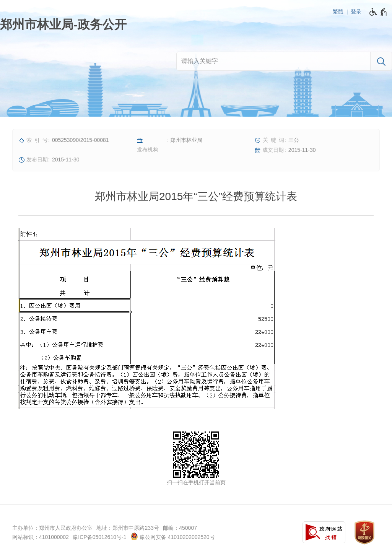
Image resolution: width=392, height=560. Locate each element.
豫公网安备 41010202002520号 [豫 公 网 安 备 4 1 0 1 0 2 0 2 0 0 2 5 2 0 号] (173, 536)
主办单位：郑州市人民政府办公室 (52, 528)
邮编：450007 (180, 528)
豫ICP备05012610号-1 (99, 537)
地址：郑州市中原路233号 (128, 528)
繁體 (338, 11)
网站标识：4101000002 (41, 537)
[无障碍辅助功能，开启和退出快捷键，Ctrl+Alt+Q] (378, 12)
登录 (356, 11)
